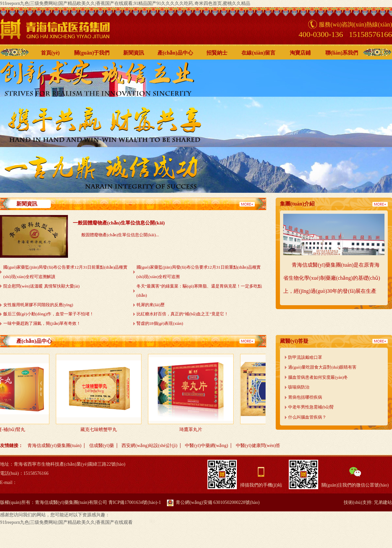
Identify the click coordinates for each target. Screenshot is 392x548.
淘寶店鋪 (300, 53)
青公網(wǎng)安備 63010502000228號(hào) (213, 502)
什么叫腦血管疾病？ (307, 417)
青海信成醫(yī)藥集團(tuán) (55, 446)
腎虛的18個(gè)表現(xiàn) (160, 323)
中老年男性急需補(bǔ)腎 (311, 407)
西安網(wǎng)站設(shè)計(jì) (149, 446)
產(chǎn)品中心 (175, 53)
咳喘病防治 (299, 387)
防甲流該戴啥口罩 (305, 357)
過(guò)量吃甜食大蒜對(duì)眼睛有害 (322, 367)
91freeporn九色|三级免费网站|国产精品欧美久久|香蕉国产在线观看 (66, 522)
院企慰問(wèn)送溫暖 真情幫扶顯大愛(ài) (41, 286)
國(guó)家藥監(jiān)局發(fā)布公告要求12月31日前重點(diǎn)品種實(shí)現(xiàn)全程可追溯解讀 (65, 272)
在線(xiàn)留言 (258, 53)
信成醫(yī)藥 (102, 446)
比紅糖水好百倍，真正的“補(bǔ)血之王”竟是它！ (183, 314)
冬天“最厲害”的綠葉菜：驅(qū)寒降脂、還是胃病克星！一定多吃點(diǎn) (199, 291)
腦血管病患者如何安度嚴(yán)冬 (318, 377)
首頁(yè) (50, 53)
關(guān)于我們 (92, 53)
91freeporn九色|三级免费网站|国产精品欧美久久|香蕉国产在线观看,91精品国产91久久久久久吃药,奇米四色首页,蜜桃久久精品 (125, 3)
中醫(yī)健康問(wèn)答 (258, 446)
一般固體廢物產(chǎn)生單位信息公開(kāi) (119, 223)
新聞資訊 (134, 53)
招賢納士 (217, 53)
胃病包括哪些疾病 (305, 397)
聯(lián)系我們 (342, 53)
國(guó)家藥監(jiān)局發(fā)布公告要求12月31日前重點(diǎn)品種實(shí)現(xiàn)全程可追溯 (199, 272)
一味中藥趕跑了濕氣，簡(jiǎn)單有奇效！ (42, 323)
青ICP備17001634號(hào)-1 (135, 502)
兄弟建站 (383, 502)
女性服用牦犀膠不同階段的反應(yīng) (38, 305)
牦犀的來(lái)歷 (151, 305)
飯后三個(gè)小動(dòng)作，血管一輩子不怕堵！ (49, 314)
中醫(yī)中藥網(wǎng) (206, 446)
